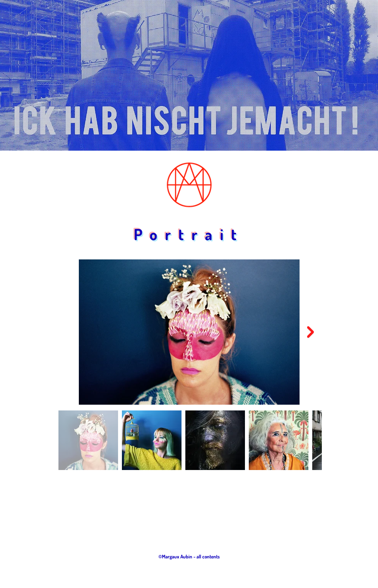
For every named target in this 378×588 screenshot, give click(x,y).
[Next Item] (311, 332)
